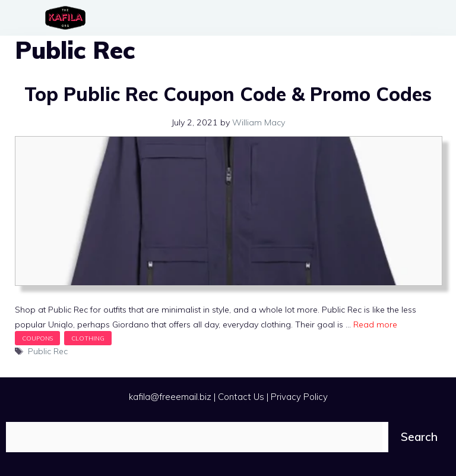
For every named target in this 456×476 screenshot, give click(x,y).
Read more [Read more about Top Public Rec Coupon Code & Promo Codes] (375, 324)
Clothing (88, 338)
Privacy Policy (299, 397)
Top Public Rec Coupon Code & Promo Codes (228, 94)
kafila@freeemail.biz (170, 397)
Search (419, 437)
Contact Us (241, 397)
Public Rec (48, 351)
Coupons (37, 338)
